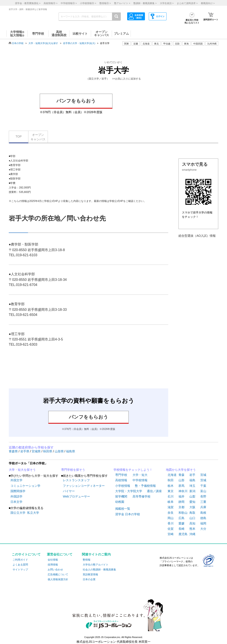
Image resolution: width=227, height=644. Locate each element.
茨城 (203, 480)
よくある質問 (20, 565)
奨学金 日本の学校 (128, 514)
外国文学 (16, 480)
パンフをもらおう (76, 101)
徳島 (203, 518)
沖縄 (192, 534)
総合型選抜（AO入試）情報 (197, 236)
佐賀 (171, 529)
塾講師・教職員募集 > (145, 3)
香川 (171, 523)
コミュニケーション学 (25, 486)
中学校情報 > (69, 3)
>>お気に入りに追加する (127, 79)
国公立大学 (18, 513)
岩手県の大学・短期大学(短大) (79, 43)
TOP (19, 136)
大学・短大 (140, 475)
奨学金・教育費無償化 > (28, 3)
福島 (192, 480)
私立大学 (33, 513)
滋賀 (171, 507)
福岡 (203, 523)
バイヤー (69, 491)
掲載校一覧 (123, 509)
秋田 (171, 480)
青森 (181, 475)
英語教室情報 (90, 574)
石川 (171, 496)
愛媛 (181, 523)
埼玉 (192, 486)
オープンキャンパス (38, 137)
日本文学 (16, 502)
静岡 (181, 502)
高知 (192, 523)
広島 (181, 518)
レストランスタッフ (76, 480)
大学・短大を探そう (22, 470)
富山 (203, 491)
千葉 (203, 486)
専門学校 (121, 475)
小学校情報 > (88, 3)
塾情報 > (105, 3)
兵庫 (203, 507)
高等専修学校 (142, 496)
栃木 (171, 486)
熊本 (192, 529)
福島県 (71, 451)
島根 (203, 513)
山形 (181, 480)
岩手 (192, 475)
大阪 (192, 507)
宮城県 (37, 451)
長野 (203, 496)
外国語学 (16, 496)
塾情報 (87, 560)
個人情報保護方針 (58, 579)
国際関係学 (18, 491)
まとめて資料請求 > (187, 3)
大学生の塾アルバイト (96, 565)
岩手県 (25, 451)
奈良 (171, 513)
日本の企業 (89, 579)
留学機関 (121, 496)
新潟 (192, 491)
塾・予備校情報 (145, 486)
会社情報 (53, 560)
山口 (192, 518)
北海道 (146, 44)
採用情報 (53, 565)
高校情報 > (50, 3)
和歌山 (183, 513)
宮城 (203, 475)
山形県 (60, 451)
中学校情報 (140, 480)
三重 (203, 502)
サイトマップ (20, 570)
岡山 (171, 518)
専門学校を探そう (73, 470)
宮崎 (171, 534)
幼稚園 (120, 502)
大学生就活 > (167, 3)
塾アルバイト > (122, 3)
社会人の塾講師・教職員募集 (99, 570)
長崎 (181, 529)
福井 (181, 496)
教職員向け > (208, 3)
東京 (171, 491)
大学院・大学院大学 (129, 491)
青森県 (14, 451)
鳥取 (192, 513)
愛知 (192, 502)
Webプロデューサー (76, 496)
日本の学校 (18, 43)
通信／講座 (154, 491)
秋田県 (48, 451)
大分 (203, 529)
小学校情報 (123, 486)
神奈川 (183, 491)
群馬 (181, 486)
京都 (181, 507)
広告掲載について (58, 574)
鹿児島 (183, 534)
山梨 (192, 496)
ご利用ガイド (20, 560)
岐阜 (171, 502)
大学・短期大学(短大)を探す (43, 43)
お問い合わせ (55, 570)
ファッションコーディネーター (84, 486)
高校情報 (121, 480)
